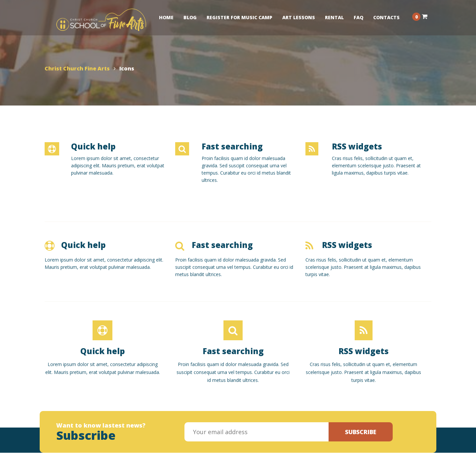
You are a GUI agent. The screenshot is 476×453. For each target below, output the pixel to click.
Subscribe (361, 432)
